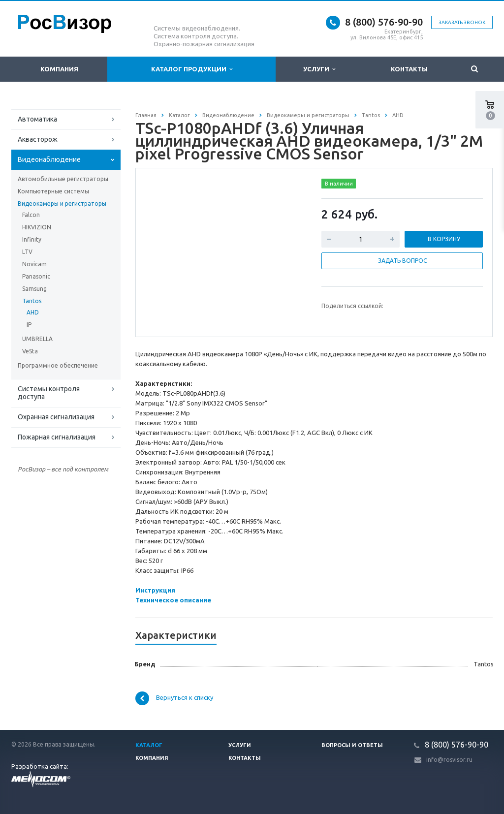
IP (29, 325)
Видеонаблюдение (49, 159)
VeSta (30, 351)
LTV (27, 252)
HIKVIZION (37, 227)
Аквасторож (38, 139)
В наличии (339, 184)
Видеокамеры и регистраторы (62, 203)
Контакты (409, 69)
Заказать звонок (462, 22)
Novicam (34, 264)
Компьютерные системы (53, 191)
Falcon (31, 215)
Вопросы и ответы (352, 745)
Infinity (32, 239)
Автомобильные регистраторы (63, 179)
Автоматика (37, 119)
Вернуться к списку (174, 698)
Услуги (319, 69)
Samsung (34, 289)
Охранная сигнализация (56, 417)
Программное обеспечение (58, 365)
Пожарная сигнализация (57, 437)
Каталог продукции (192, 69)
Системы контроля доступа (49, 393)
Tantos (32, 301)
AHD (33, 312)
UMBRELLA (37, 339)
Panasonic (36, 276)
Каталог (149, 745)
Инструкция (155, 590)
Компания (59, 69)
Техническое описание (173, 600)
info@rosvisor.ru (449, 760)
